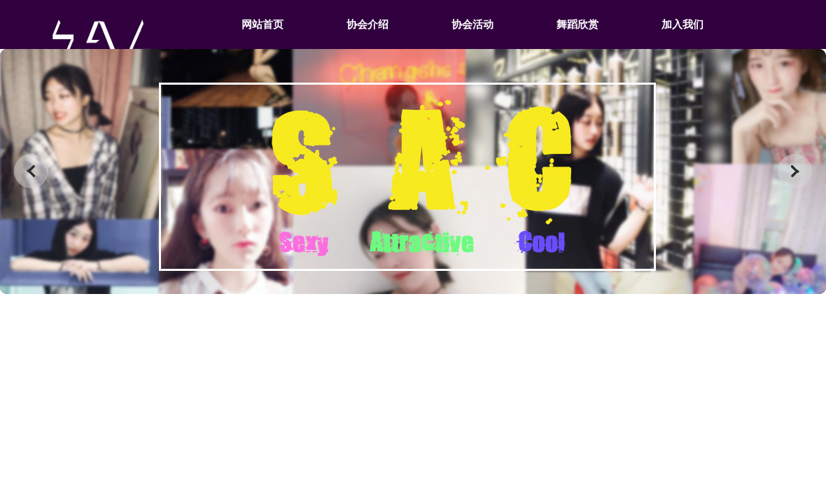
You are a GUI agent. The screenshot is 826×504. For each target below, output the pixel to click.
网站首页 (262, 24)
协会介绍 (367, 24)
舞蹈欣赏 (577, 24)
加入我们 (682, 24)
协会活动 (472, 24)
